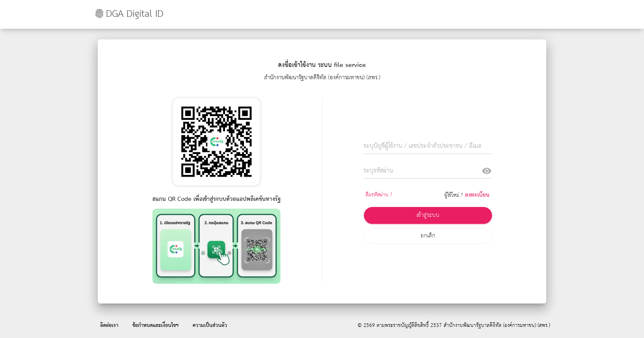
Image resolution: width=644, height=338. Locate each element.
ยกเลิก (428, 236)
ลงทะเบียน (477, 195)
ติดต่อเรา (109, 325)
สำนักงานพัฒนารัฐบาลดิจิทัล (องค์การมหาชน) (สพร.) (497, 325)
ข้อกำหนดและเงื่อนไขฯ (155, 325)
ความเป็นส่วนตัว (210, 325)
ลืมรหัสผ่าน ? (379, 195)
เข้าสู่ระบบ (428, 215)
